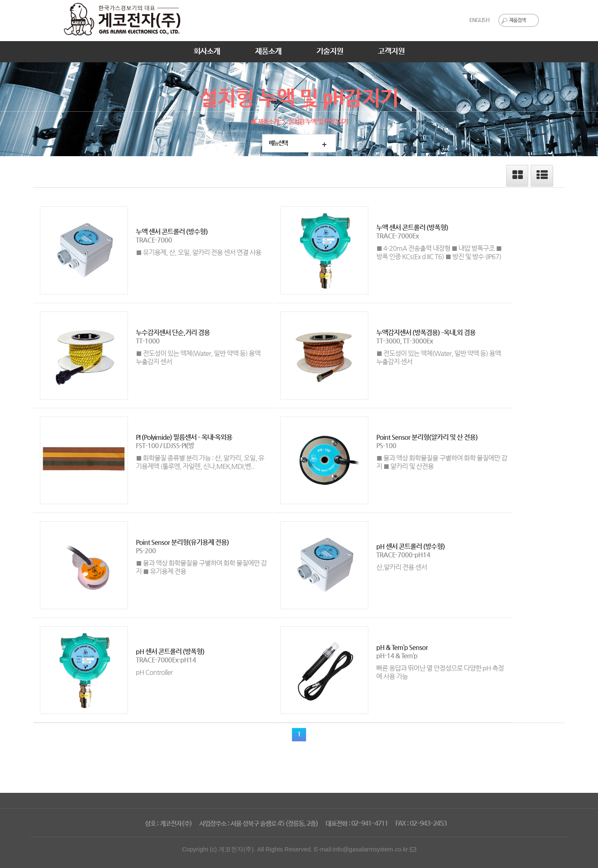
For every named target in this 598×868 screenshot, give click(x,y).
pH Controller (154, 672)
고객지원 (391, 51)
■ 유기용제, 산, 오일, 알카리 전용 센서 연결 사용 (199, 252)
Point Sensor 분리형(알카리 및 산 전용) (427, 437)
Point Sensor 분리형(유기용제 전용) (182, 542)
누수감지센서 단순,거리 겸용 (173, 332)
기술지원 (330, 51)
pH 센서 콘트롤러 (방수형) (411, 546)
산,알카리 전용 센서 (402, 567)
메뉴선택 (278, 143)
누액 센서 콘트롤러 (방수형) (172, 232)
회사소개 (207, 51)
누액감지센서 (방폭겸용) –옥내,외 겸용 (426, 332)
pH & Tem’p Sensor (402, 647)
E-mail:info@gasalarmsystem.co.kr (365, 849)
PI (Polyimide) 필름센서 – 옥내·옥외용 (184, 437)
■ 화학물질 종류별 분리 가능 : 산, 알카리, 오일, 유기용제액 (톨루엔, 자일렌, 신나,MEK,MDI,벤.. (200, 462)
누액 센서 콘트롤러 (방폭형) (412, 227)
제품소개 (268, 51)
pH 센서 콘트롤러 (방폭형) (170, 651)
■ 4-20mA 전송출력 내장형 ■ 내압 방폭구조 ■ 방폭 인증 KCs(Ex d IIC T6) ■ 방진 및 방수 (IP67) (439, 252)
